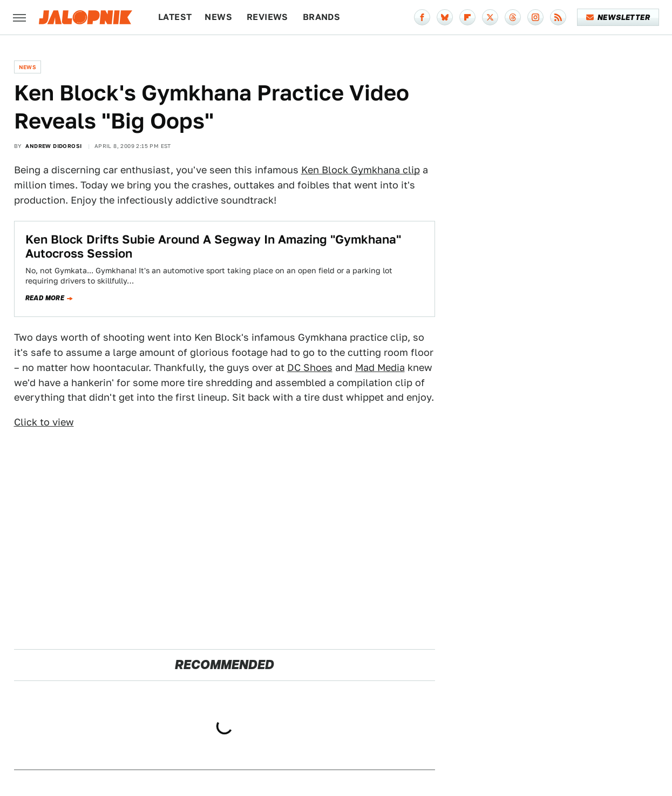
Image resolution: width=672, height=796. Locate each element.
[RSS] (558, 17)
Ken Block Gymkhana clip (361, 170)
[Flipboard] (467, 17)
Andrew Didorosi (53, 146)
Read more (45, 298)
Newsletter (618, 17)
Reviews (267, 17)
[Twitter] (490, 17)
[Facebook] (422, 17)
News (218, 17)
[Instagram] (535, 17)
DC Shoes (310, 367)
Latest (175, 17)
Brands (321, 17)
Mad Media (380, 367)
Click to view (44, 422)
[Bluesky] (445, 17)
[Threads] (513, 17)
